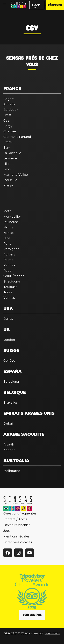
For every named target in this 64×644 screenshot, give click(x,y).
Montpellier (12, 217)
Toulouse (10, 287)
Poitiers (9, 254)
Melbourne (12, 471)
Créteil (8, 142)
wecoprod (52, 633)
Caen (36, 6)
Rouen (8, 271)
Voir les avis (32, 615)
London (9, 340)
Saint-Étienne (14, 276)
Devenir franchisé (17, 525)
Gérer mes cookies (18, 542)
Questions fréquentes (20, 513)
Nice (7, 238)
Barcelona (11, 382)
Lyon (7, 169)
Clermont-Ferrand (17, 137)
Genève (9, 361)
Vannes (9, 298)
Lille (6, 164)
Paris (7, 244)
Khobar (9, 450)
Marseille (10, 180)
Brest (7, 115)
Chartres (10, 131)
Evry (7, 148)
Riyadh (9, 444)
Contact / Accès (15, 519)
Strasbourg (12, 282)
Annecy (9, 104)
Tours (8, 292)
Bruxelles (10, 403)
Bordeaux (11, 110)
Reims (8, 260)
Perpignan (12, 249)
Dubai (8, 424)
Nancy (8, 227)
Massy (8, 185)
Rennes (9, 265)
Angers (9, 99)
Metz (7, 211)
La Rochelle (12, 153)
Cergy (8, 126)
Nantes (9, 233)
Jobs (7, 531)
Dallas (8, 319)
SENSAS (15, 58)
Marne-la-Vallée (16, 175)
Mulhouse (11, 222)
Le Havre (10, 158)
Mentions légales (16, 536)
